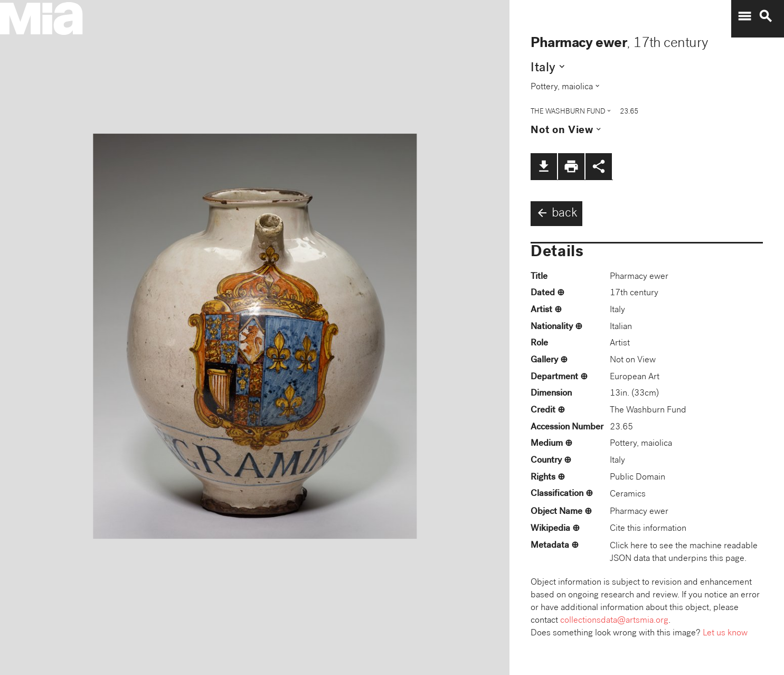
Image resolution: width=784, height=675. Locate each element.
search (766, 16)
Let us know (725, 634)
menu (744, 16)
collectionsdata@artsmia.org (614, 621)
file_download (544, 166)
